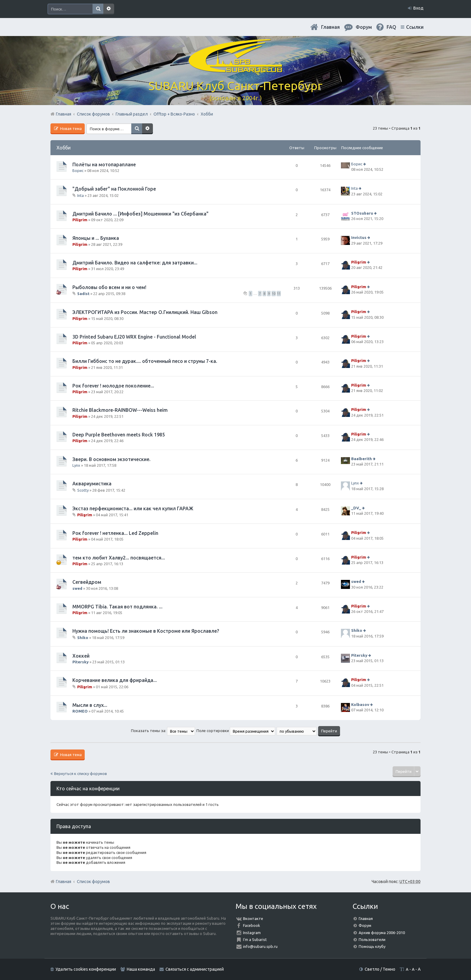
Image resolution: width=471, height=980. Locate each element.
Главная (330, 27)
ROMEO (80, 711)
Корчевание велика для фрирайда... (115, 680)
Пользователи (372, 939)
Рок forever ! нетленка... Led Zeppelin (115, 533)
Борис (78, 170)
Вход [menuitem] (418, 8)
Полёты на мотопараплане (104, 164)
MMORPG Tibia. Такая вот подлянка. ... (117, 607)
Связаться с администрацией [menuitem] (195, 969)
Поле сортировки (236, 731)
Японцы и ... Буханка (96, 238)
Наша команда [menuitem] (141, 969)
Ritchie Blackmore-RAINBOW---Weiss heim (120, 410)
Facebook (252, 925)
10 (274, 294)
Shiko (83, 638)
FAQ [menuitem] (391, 27)
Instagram (252, 933)
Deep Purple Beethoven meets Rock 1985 (119, 435)
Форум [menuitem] (364, 27)
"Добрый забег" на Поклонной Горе (114, 189)
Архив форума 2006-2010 (382, 933)
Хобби (64, 148)
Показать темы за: (163, 731)
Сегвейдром (87, 582)
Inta (81, 195)
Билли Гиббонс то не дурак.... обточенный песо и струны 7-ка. (145, 361)
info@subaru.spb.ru (260, 946)
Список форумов (93, 882)
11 (279, 294)
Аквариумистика (92, 484)
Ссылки (415, 27)
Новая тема (70, 128)
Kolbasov (360, 704)
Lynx (76, 465)
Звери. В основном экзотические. (111, 459)
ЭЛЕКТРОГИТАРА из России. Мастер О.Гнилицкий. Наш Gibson (145, 312)
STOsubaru (362, 213)
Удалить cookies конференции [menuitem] (86, 969)
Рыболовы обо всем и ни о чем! (109, 287)
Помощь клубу (372, 946)
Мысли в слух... (90, 705)
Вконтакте (253, 918)
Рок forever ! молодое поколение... (113, 386)
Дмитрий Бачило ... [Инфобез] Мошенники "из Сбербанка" (140, 214)
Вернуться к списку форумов (81, 773)
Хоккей (81, 656)
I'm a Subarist (255, 939)
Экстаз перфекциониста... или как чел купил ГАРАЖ (133, 508)
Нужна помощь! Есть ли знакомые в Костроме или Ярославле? (146, 631)
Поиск (98, 9)
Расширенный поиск (109, 9)
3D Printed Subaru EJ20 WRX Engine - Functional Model (134, 337)
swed (77, 588)
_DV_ (356, 508)
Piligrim (80, 220)
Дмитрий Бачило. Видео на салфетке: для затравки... (135, 263)
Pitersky (81, 662)
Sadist (83, 294)
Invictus (359, 238)
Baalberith (362, 459)
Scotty (83, 490)
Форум (365, 925)
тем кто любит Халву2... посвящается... (119, 558)
